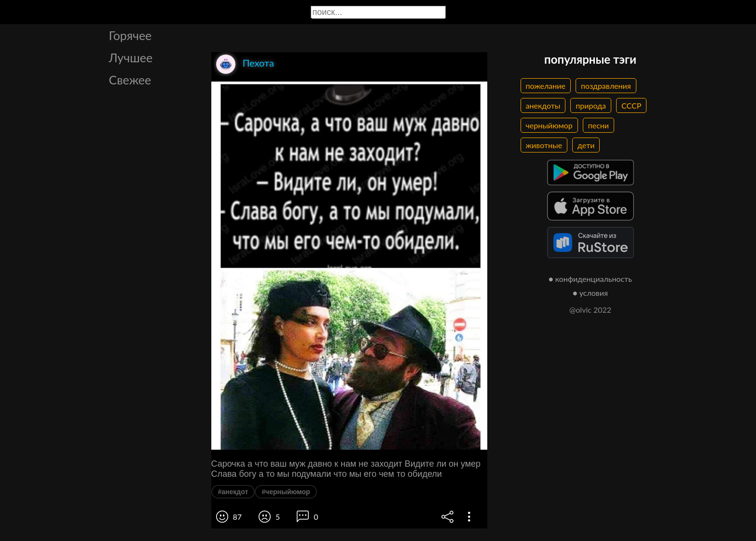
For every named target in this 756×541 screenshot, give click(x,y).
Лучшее (131, 57)
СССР (631, 105)
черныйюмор (549, 125)
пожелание (546, 86)
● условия (590, 293)
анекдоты (543, 105)
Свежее (130, 80)
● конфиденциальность (590, 279)
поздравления (606, 86)
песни (598, 125)
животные (544, 145)
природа (591, 105)
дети (586, 145)
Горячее (131, 35)
